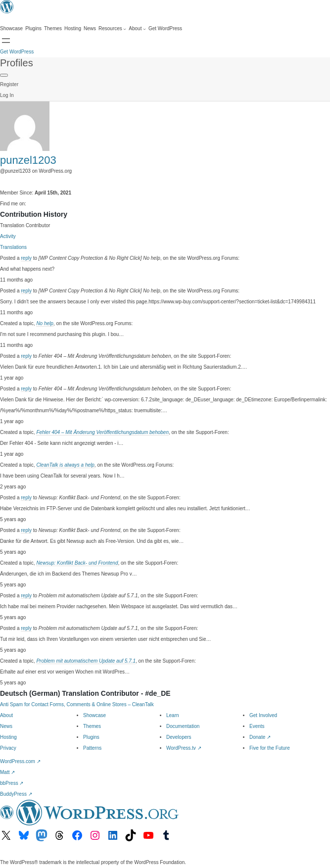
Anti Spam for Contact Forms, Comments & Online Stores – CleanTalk (77, 704)
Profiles (17, 63)
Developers (179, 737)
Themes (92, 726)
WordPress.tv (184, 748)
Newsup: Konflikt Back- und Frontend (77, 563)
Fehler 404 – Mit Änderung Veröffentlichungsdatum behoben (102, 432)
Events (257, 726)
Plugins (91, 737)
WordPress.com (20, 761)
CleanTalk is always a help (65, 465)
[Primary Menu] (4, 75)
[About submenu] (137, 29)
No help (45, 323)
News (6, 726)
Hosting (8, 737)
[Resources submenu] (112, 29)
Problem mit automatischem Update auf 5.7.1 (86, 661)
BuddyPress (16, 794)
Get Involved (263, 715)
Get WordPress (17, 52)
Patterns (92, 748)
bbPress (12, 783)
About (6, 715)
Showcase (94, 715)
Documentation (183, 726)
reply (26, 258)
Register (9, 84)
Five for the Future (270, 748)
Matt (7, 772)
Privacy (8, 748)
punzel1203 (28, 160)
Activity (8, 236)
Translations (13, 247)
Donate (260, 737)
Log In (7, 95)
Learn (173, 715)
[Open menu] (6, 41)
